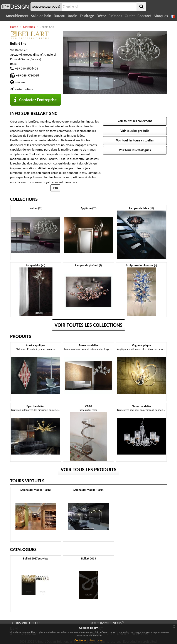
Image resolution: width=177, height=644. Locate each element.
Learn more (96, 640)
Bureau (59, 16)
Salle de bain (41, 16)
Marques (161, 16)
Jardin (72, 16)
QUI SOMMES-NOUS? (107, 623)
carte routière (24, 89)
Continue (80, 640)
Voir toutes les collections (135, 121)
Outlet (130, 16)
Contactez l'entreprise (35, 100)
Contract (144, 16)
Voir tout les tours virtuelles (135, 140)
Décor (101, 16)
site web (21, 82)
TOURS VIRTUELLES (25, 623)
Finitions (115, 16)
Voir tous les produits (135, 131)
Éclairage (87, 16)
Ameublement (17, 16)
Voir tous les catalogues (135, 150)
